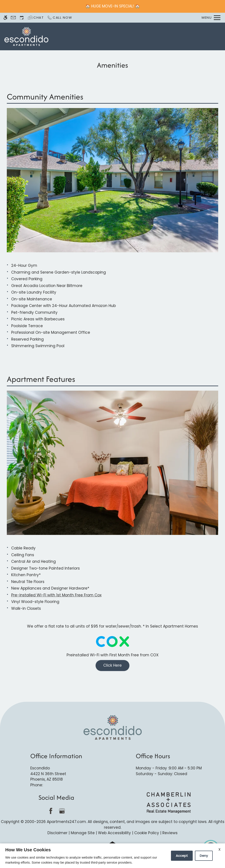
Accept (182, 856)
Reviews (170, 833)
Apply (149, 36)
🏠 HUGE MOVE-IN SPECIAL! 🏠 (113, 6)
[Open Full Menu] (211, 18)
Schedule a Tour (124, 36)
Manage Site (83, 833)
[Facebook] (51, 811)
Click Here (112, 665)
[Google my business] (62, 811)
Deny (204, 856)
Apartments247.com (66, 822)
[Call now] (60, 18)
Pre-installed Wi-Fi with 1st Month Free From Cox (56, 595)
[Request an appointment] (22, 18)
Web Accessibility (114, 833)
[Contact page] (13, 18)
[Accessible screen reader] (5, 18)
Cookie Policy (147, 833)
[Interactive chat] (36, 18)
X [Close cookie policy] (220, 849)
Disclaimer (57, 833)
